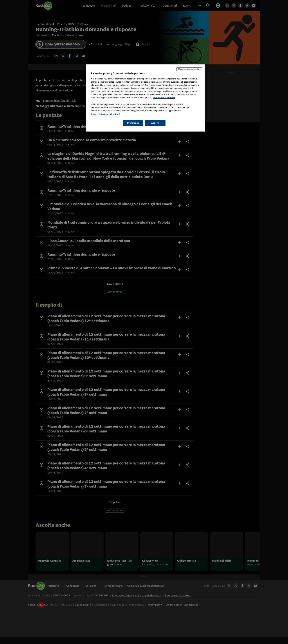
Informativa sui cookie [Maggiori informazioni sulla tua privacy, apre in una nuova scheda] (164, 97)
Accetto (155, 123)
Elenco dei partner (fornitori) (106, 114)
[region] (145, 98)
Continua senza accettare (189, 69)
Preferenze (133, 123)
